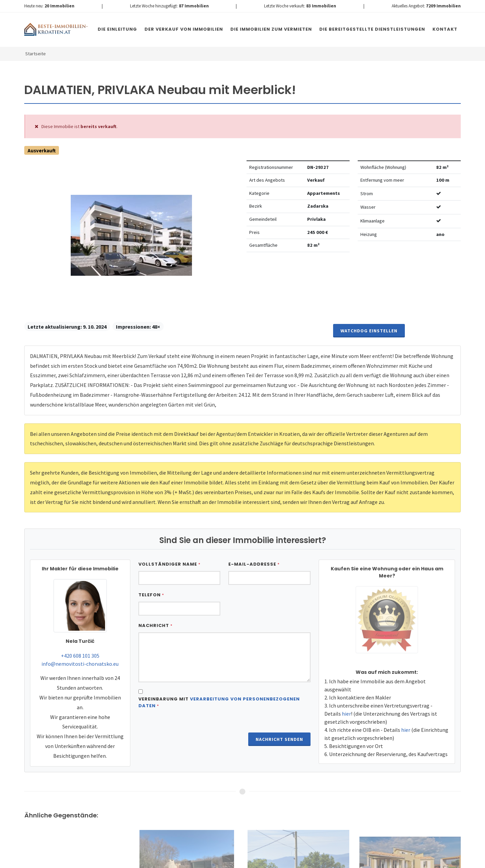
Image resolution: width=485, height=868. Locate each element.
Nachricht (155, 625)
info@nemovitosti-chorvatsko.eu (80, 664)
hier (346, 714)
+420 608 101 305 (80, 656)
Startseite (36, 54)
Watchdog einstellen (369, 331)
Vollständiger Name (169, 564)
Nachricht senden (279, 739)
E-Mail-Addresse (254, 564)
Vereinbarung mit (219, 702)
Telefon (151, 595)
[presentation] (190, 731)
